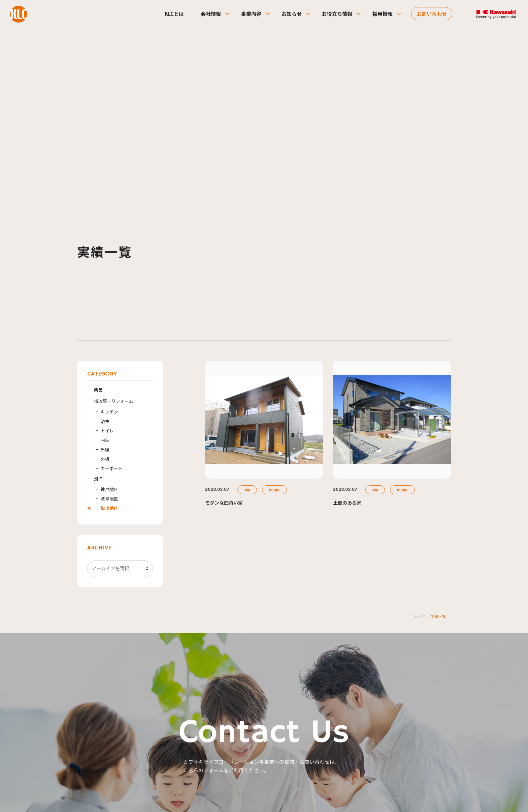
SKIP (264, 785)
